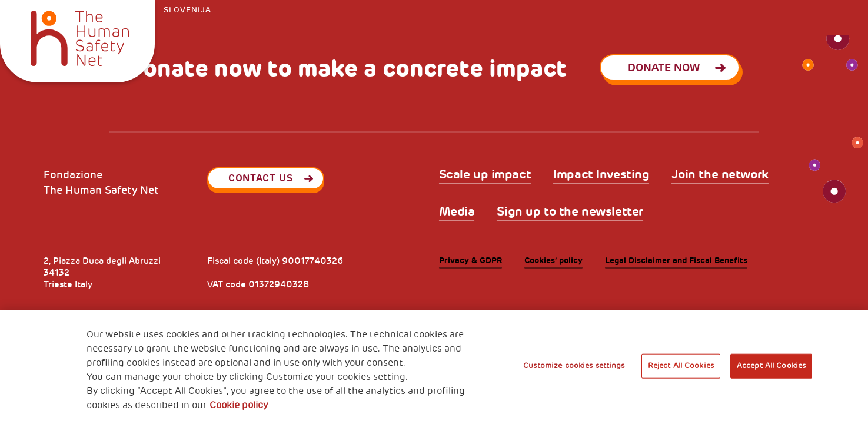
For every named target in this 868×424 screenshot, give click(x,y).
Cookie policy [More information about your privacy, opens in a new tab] (239, 405)
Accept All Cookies (771, 366)
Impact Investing (601, 175)
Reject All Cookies (681, 366)
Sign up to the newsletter (570, 212)
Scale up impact (485, 175)
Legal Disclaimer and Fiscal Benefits (676, 261)
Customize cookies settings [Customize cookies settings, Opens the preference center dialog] (574, 366)
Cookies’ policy (553, 261)
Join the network (720, 175)
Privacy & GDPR (470, 261)
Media (457, 212)
